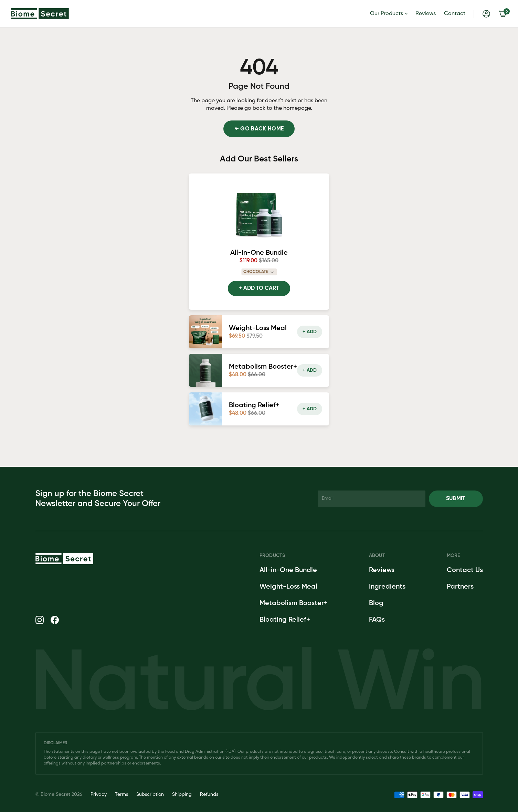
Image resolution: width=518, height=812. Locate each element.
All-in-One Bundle (288, 570)
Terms (121, 794)
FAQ (375, 620)
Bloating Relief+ (285, 620)
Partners (460, 587)
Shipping (182, 794)
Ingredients (387, 587)
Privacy (99, 794)
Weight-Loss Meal (288, 587)
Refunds (209, 794)
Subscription (150, 794)
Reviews (426, 14)
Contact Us (465, 570)
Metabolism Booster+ (294, 603)
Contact (455, 14)
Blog (376, 603)
